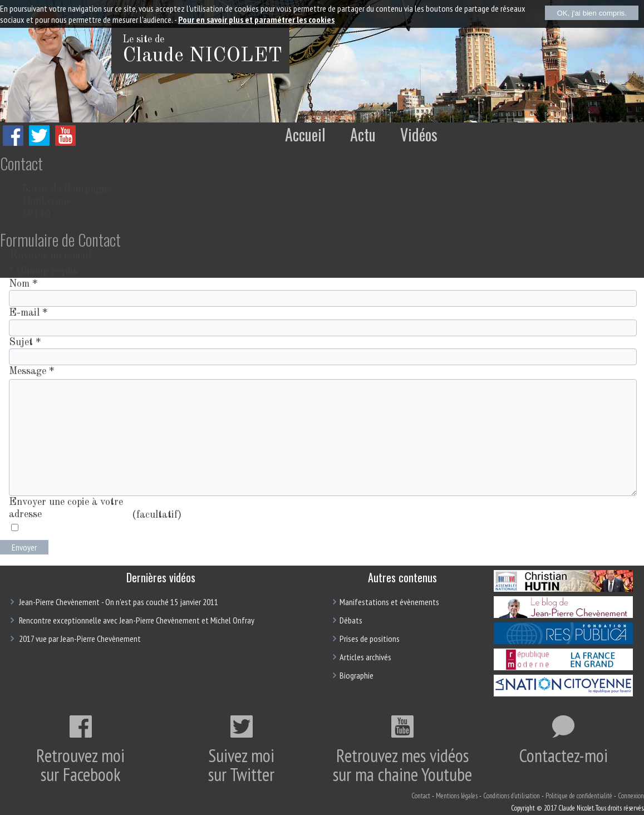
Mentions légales (457, 796)
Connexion (631, 796)
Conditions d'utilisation (512, 796)
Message (31, 371)
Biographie (357, 675)
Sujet (25, 342)
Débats (351, 620)
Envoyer (24, 547)
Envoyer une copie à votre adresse (66, 509)
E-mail (28, 313)
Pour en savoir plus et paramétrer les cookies (256, 19)
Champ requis (43, 271)
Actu (363, 134)
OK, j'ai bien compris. (592, 13)
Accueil (305, 134)
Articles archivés (365, 657)
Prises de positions (370, 639)
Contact (421, 796)
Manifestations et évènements (389, 602)
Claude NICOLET (202, 56)
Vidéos (419, 134)
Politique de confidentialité (579, 796)
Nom (23, 284)
